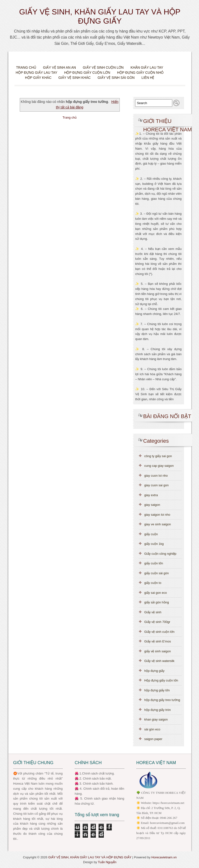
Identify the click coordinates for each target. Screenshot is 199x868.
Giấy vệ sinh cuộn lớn (103, 67)
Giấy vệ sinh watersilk (159, 661)
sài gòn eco (152, 729)
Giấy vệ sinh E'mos (158, 641)
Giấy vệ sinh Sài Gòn (116, 78)
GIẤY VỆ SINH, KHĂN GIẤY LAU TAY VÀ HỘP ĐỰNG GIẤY (90, 857)
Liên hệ (148, 78)
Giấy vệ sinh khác (74, 78)
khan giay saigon (156, 719)
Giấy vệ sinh (153, 612)
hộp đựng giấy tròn (158, 710)
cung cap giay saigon (159, 466)
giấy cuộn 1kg (154, 544)
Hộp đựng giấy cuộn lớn (87, 73)
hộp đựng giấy (154, 671)
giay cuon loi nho (156, 476)
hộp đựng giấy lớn (157, 690)
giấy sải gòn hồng (157, 602)
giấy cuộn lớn (154, 563)
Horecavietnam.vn (164, 857)
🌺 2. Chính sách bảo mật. (93, 778)
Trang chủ (26, 67)
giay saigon (152, 505)
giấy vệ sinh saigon (158, 651)
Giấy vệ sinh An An (60, 67)
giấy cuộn (151, 534)
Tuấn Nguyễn (107, 862)
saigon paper (153, 739)
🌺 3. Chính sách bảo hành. (94, 784)
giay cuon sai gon (156, 485)
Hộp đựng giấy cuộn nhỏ (140, 73)
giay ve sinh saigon (158, 524)
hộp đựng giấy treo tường (162, 700)
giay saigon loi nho (157, 515)
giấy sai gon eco (156, 593)
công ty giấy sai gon (158, 456)
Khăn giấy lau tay (147, 67)
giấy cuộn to (153, 583)
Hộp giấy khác (38, 78)
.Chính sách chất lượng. (98, 773)
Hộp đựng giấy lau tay (36, 73)
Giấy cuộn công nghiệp (160, 554)
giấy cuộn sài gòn (157, 573)
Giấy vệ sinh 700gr (157, 622)
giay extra (151, 495)
